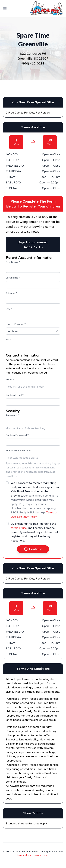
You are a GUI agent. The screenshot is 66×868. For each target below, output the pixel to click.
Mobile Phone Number (18, 451)
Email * (10, 380)
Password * (12, 415)
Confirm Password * (17, 435)
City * (9, 309)
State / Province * (16, 324)
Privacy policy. (41, 855)
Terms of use (24, 855)
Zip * (9, 339)
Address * (11, 293)
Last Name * (13, 278)
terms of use (19, 528)
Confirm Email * (15, 395)
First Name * (13, 262)
